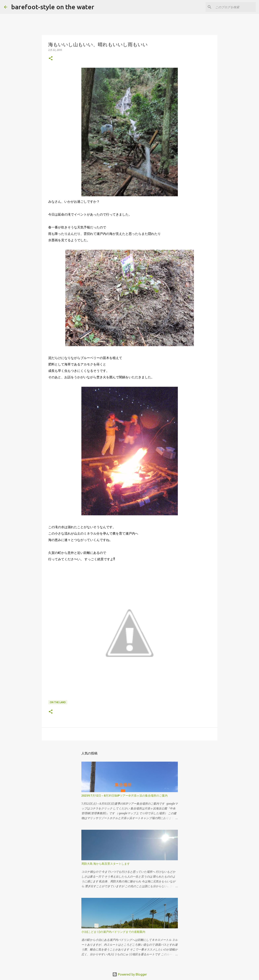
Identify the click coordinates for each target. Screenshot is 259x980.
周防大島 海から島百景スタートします (106, 864)
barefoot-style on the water (53, 7)
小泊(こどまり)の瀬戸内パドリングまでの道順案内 (113, 932)
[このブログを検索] (235, 7)
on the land (58, 702)
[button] (51, 59)
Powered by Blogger (130, 974)
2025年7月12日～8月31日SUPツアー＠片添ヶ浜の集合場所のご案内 (124, 796)
